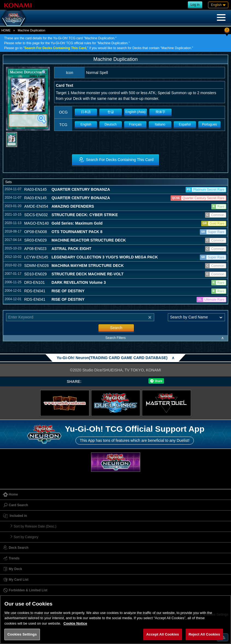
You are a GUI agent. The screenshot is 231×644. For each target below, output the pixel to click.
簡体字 (160, 112)
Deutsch (111, 124)
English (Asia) (136, 112)
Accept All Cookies (163, 634)
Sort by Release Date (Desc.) (35, 526)
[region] (116, 620)
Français (135, 124)
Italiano (160, 124)
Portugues (210, 124)
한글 (111, 112)
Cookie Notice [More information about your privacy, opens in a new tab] (75, 623)
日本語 (86, 112)
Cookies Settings (22, 634)
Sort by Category (26, 537)
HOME (6, 30)
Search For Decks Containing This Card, (56, 48)
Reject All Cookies (204, 634)
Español (185, 124)
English (86, 124)
